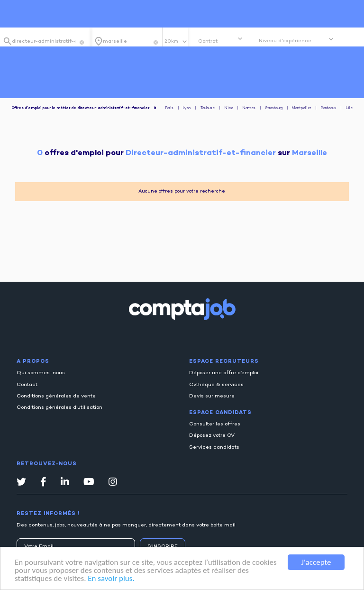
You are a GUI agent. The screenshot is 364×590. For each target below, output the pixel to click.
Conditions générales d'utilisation (59, 408)
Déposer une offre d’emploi (224, 373)
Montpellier (301, 108)
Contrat (208, 41)
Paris (169, 108)
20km (172, 42)
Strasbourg (274, 108)
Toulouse (208, 108)
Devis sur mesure (212, 396)
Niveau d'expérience (285, 41)
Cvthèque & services (216, 385)
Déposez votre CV (212, 436)
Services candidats (214, 447)
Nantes (249, 108)
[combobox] (44, 41)
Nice (229, 108)
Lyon (187, 108)
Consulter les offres (215, 424)
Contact (27, 385)
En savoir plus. (111, 579)
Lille (349, 108)
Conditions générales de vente (56, 396)
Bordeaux (328, 108)
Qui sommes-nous (41, 373)
